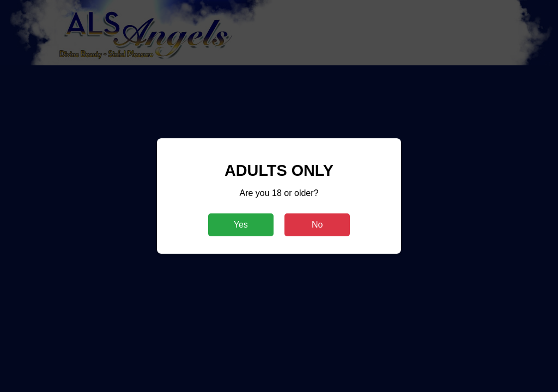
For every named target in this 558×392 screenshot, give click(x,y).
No (317, 225)
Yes (241, 225)
